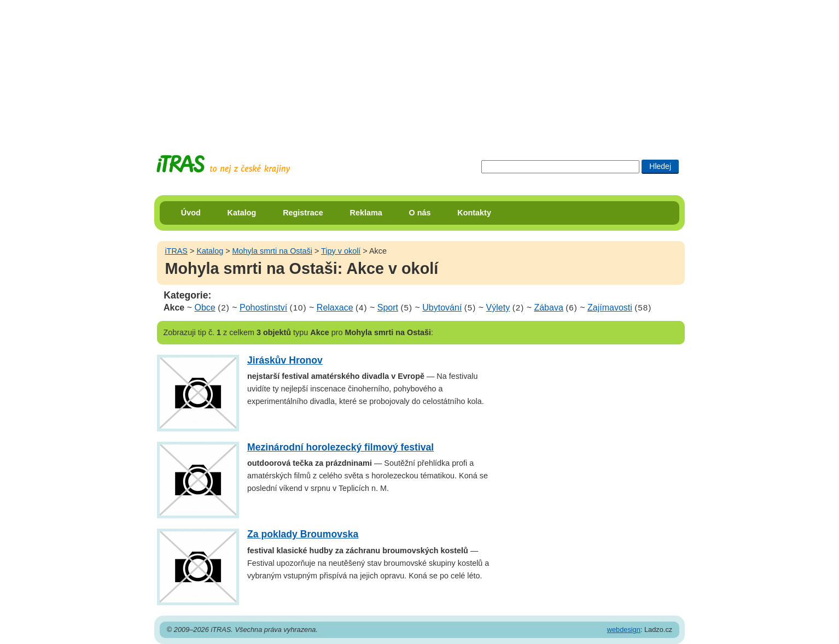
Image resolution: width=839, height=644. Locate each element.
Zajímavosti (610, 308)
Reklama (366, 213)
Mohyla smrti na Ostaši (272, 251)
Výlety (498, 308)
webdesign (624, 630)
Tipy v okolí (341, 251)
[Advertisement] (419, 68)
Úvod (191, 213)
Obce (205, 308)
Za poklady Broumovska (303, 534)
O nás (420, 213)
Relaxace (335, 308)
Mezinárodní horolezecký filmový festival (340, 447)
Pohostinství (263, 308)
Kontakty (474, 213)
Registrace (303, 213)
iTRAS (176, 251)
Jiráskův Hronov (285, 360)
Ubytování (442, 308)
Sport (388, 308)
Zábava (548, 308)
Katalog (242, 213)
